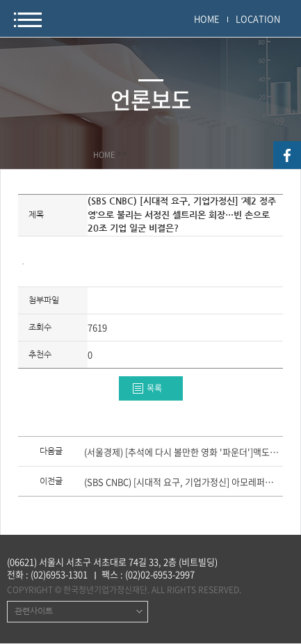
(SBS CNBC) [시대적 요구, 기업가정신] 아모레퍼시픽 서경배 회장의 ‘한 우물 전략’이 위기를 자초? (182, 483)
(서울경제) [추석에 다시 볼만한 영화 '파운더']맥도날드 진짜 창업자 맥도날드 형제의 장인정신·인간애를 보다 (182, 453)
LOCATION (258, 18)
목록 (154, 388)
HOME (207, 18)
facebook (287, 155)
